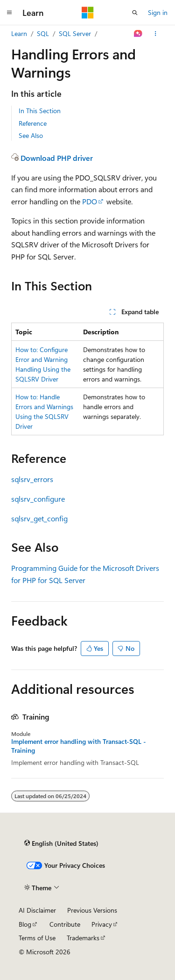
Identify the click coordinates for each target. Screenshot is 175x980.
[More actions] (156, 34)
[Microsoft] (88, 13)
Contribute (65, 924)
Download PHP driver (57, 158)
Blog (25, 924)
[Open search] (135, 13)
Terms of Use (37, 938)
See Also (31, 135)
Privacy (102, 924)
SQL (43, 33)
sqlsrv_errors (32, 479)
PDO (90, 201)
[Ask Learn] (138, 34)
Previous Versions (92, 910)
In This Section (40, 111)
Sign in (158, 12)
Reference (33, 123)
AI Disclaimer (37, 910)
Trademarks (83, 938)
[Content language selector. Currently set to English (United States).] (61, 843)
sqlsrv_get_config (39, 518)
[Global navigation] (9, 13)
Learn (19, 33)
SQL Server (75, 33)
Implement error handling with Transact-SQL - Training (79, 746)
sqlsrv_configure (38, 499)
